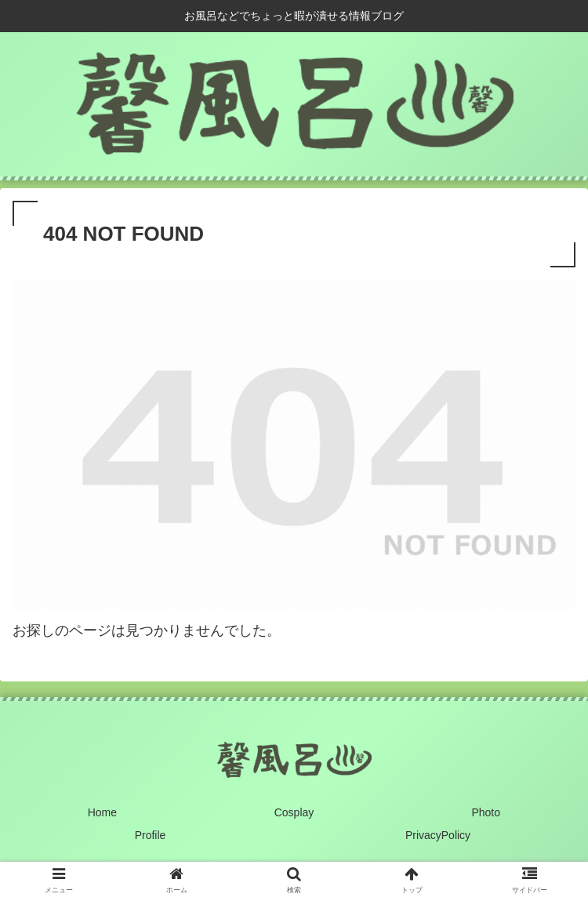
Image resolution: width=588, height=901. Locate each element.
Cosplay (294, 812)
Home (102, 812)
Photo (486, 812)
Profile (151, 835)
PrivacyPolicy (438, 835)
